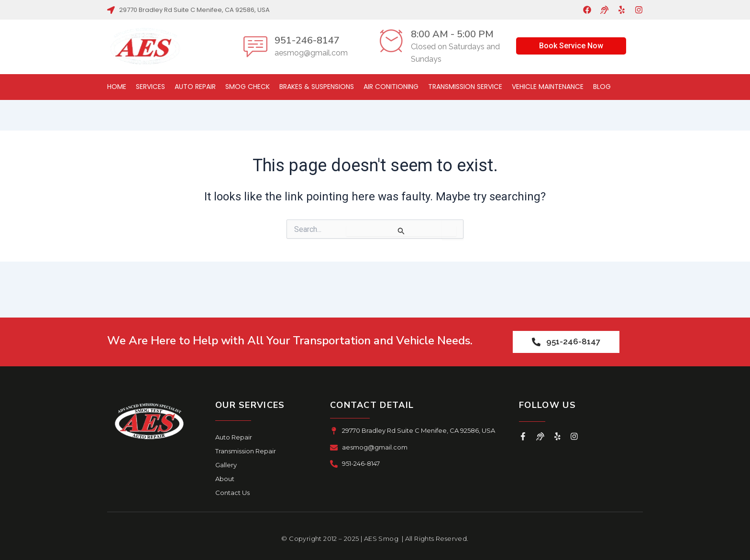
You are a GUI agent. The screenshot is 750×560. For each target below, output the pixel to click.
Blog (602, 87)
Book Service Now (571, 46)
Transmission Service (465, 87)
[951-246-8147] (255, 46)
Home (117, 87)
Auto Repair (195, 87)
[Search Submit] (401, 231)
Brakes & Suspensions (317, 87)
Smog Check (248, 87)
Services (150, 87)
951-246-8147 (307, 40)
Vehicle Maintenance (548, 87)
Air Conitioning (391, 87)
